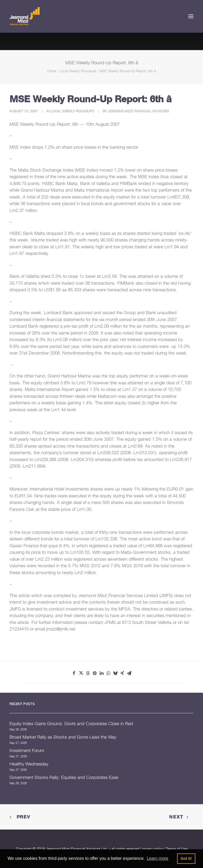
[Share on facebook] (74, 673)
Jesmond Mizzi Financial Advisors (138, 111)
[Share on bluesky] (115, 673)
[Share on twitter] (81, 673)
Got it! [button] (186, 859)
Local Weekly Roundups (78, 71)
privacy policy (153, 849)
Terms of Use (177, 849)
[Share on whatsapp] (108, 673)
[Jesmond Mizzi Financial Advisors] (25, 16)
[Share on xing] (122, 673)
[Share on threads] (88, 673)
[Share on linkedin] (101, 673)
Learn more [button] (158, 858)
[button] (191, 16)
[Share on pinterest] (95, 673)
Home (52, 71)
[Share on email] (129, 673)
